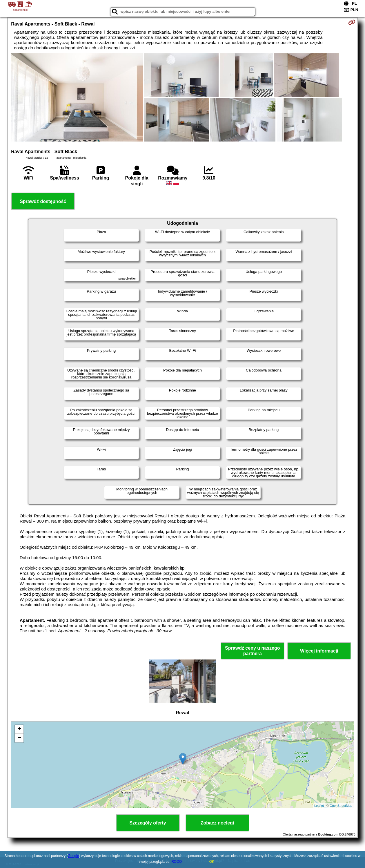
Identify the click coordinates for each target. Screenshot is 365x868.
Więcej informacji (319, 651)
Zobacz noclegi (217, 823)
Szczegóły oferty (148, 823)
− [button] (19, 738)
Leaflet (319, 806)
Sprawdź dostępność (43, 201)
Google (73, 856)
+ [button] (19, 729)
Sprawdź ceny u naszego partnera (252, 651)
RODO (177, 862)
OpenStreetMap (341, 806)
